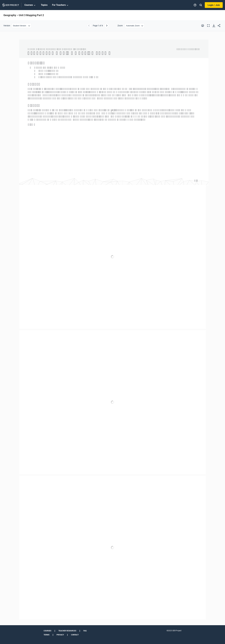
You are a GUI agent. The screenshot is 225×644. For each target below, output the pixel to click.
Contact (75, 635)
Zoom (120, 26)
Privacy (60, 635)
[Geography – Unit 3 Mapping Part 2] (113, 330)
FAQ (85, 631)
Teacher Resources (67, 631)
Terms (46, 635)
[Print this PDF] (203, 26)
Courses (30, 5)
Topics (44, 5)
